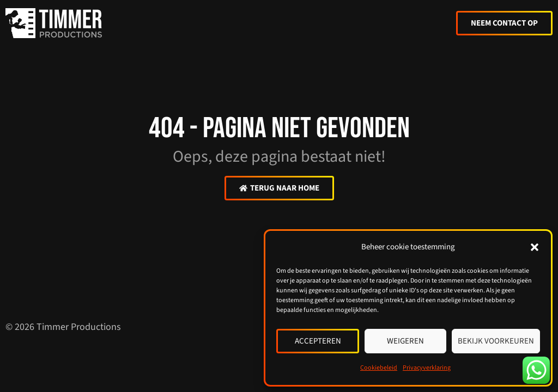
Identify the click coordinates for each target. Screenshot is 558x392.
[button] (535, 247)
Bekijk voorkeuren (496, 341)
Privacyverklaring (427, 368)
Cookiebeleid (379, 368)
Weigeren (405, 341)
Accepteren (318, 341)
